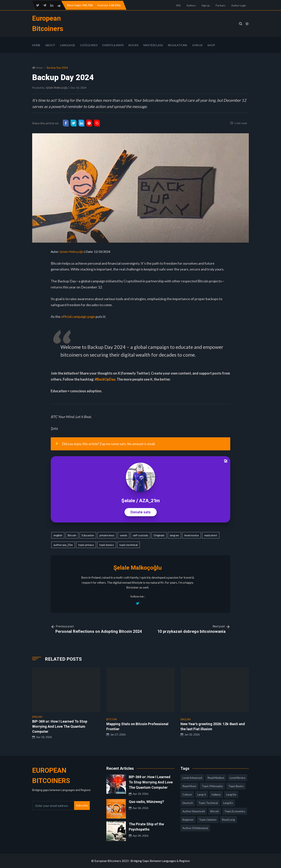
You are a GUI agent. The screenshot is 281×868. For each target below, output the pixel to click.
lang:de (231, 794)
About (50, 45)
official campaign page (78, 316)
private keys (107, 535)
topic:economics (235, 811)
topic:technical (128, 545)
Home (36, 45)
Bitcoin (72, 535)
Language (68, 45)
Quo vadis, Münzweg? (146, 802)
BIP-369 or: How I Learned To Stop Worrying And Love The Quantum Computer (151, 782)
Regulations (177, 45)
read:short (211, 535)
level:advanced (192, 778)
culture (187, 794)
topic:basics (107, 545)
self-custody (140, 535)
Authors (191, 5)
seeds (124, 535)
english (58, 535)
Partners (221, 5)
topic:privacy (86, 545)
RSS (179, 5)
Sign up (206, 5)
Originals (159, 535)
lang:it (202, 794)
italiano (216, 794)
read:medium (216, 778)
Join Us (197, 45)
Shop (211, 45)
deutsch (188, 803)
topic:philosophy (212, 786)
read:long (228, 820)
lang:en (174, 535)
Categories (89, 45)
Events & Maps (113, 45)
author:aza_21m (63, 545)
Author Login (239, 5)
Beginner (188, 820)
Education (88, 535)
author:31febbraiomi (195, 828)
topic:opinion (208, 820)
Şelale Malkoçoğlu (57, 88)
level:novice (192, 535)
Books (134, 45)
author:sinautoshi (194, 811)
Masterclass (153, 45)
